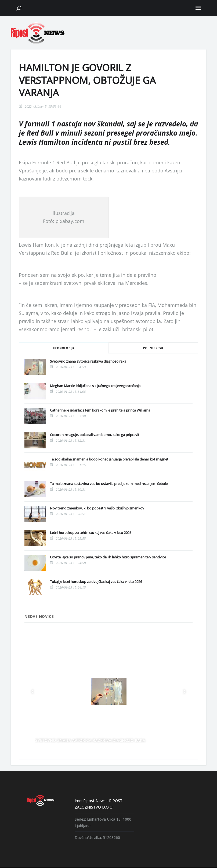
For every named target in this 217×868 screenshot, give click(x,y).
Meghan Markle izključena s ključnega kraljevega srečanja (95, 386)
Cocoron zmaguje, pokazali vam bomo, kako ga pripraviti (95, 435)
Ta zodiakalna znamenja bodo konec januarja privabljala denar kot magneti (110, 459)
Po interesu (153, 348)
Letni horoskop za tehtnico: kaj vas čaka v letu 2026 (91, 533)
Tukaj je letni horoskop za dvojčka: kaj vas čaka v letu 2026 (96, 582)
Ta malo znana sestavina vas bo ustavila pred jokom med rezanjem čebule (109, 484)
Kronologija (64, 348)
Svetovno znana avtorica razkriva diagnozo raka (88, 361)
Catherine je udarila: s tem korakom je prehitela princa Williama (100, 410)
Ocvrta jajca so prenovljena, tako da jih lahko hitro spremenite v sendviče (108, 557)
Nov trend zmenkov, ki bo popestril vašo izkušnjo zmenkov (97, 508)
